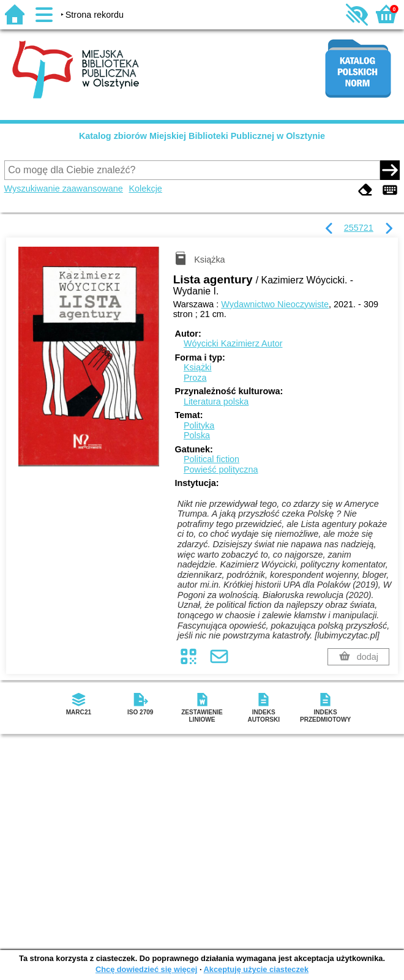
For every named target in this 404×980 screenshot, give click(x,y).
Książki (198, 367)
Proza (195, 378)
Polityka (199, 425)
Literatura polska (216, 402)
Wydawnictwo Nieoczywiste (275, 304)
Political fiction (211, 459)
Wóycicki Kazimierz (233, 343)
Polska (197, 435)
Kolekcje (145, 189)
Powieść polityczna (221, 469)
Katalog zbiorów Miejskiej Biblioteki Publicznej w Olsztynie (202, 136)
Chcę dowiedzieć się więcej (146, 969)
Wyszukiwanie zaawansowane (64, 189)
